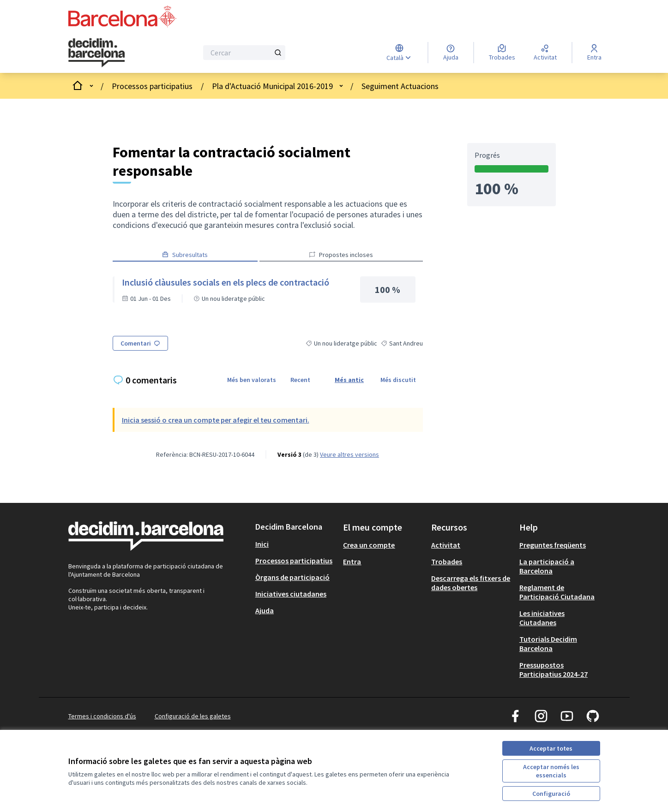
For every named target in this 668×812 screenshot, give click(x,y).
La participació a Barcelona (547, 566)
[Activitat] (545, 53)
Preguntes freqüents (553, 545)
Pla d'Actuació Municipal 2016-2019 (272, 86)
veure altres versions (349, 454)
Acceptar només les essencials (551, 771)
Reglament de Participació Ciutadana (557, 592)
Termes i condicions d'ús (102, 716)
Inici (262, 544)
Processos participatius (152, 86)
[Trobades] (502, 53)
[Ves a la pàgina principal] (110, 53)
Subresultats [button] (185, 255)
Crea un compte (369, 545)
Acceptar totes (551, 748)
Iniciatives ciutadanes (291, 594)
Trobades (447, 561)
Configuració (551, 794)
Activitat (446, 545)
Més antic (349, 380)
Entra (352, 561)
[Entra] (594, 53)
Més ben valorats (252, 380)
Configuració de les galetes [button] (193, 716)
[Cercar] (244, 53)
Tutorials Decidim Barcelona (548, 644)
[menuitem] (296, 544)
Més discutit (398, 380)
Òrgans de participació (292, 577)
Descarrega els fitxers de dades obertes (471, 583)
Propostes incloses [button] (341, 255)
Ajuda (265, 610)
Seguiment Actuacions (400, 86)
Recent (300, 380)
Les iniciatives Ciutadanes (542, 618)
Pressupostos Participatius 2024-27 (554, 669)
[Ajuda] (451, 53)
